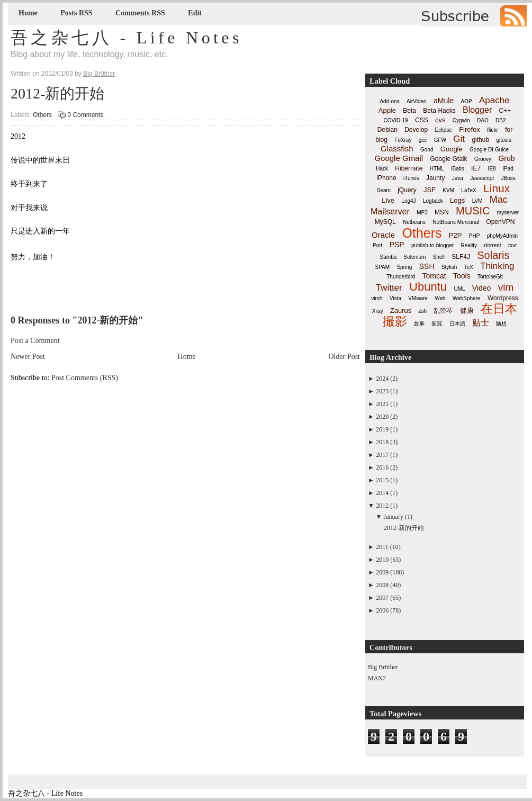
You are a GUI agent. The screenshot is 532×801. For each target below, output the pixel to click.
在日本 (499, 309)
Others (42, 115)
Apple (387, 110)
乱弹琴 (443, 311)
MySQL (385, 222)
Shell (439, 257)
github (480, 140)
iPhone (386, 178)
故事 (419, 324)
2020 (382, 417)
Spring (404, 267)
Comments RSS (140, 13)
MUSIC (473, 211)
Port (377, 245)
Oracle (383, 235)
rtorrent (492, 245)
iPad (508, 169)
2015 (382, 480)
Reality (469, 245)
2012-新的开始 (57, 93)
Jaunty (435, 178)
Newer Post (28, 357)
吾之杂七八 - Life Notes (127, 38)
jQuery (407, 190)
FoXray (403, 140)
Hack (382, 169)
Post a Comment (35, 341)
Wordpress (503, 298)
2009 (382, 572)
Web (440, 298)
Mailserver (390, 211)
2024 (382, 379)
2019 (382, 429)
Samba (389, 257)
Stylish (449, 267)
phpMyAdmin (502, 236)
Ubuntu (428, 287)
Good (427, 150)
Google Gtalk (448, 159)
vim (506, 287)
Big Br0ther (383, 667)
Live (388, 200)
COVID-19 (396, 120)
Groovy (483, 159)
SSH (427, 266)
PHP (475, 236)
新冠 (437, 324)
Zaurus (401, 310)
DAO (483, 120)
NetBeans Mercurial (456, 222)
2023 (382, 391)
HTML (437, 169)
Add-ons (389, 101)
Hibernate (409, 168)
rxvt (512, 245)
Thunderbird (401, 277)
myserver (508, 213)
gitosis (503, 140)
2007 (382, 598)
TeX (469, 267)
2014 (382, 493)
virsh (377, 298)
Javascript (482, 178)
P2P (456, 235)
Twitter (389, 288)
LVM (477, 201)
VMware (418, 298)
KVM (448, 190)
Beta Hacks (439, 111)
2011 (382, 547)
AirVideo (417, 101)
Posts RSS (76, 13)
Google (452, 149)
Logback (433, 201)
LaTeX (468, 190)
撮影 (395, 321)
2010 (382, 560)
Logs (457, 200)
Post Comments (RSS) (85, 378)
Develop (416, 130)
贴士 (481, 323)
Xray (378, 311)
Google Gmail (399, 158)
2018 (382, 442)
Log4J (408, 201)
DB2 (501, 120)
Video (482, 288)
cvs (440, 120)
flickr (493, 130)
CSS (422, 120)
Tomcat (434, 276)
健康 (467, 310)
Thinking (497, 266)
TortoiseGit (490, 277)
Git (459, 139)
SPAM (383, 267)
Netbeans (414, 222)
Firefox (470, 129)
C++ (505, 111)
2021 (382, 404)
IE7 (476, 168)
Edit (195, 13)
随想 (501, 324)
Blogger (477, 110)
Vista (395, 298)
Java (458, 178)
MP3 (422, 213)
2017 (382, 455)
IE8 (492, 169)
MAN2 (377, 678)
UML (459, 289)
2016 (382, 467)
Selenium (415, 257)
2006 (382, 610)
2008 (382, 585)
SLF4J (461, 257)
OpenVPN (500, 222)
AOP (466, 101)
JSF (430, 190)
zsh (423, 311)
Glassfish (397, 148)
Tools (462, 276)
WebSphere (467, 298)
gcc (423, 140)
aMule (444, 101)
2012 (382, 506)
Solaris (493, 255)
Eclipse (444, 130)
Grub (506, 158)
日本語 (457, 324)
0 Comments (85, 115)
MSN (442, 212)
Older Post (345, 357)
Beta (409, 111)
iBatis (457, 169)
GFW (440, 140)
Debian (387, 130)
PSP (397, 245)
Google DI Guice (489, 150)
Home (28, 13)
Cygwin (461, 120)
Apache (494, 100)
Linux (497, 188)
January (394, 517)
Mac (499, 200)
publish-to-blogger (432, 245)
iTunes (411, 178)
